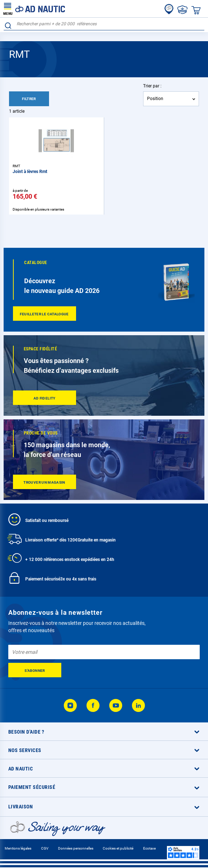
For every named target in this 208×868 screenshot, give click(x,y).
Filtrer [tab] (29, 99)
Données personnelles (76, 848)
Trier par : (152, 86)
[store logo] (34, 9)
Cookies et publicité (118, 848)
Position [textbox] (155, 99)
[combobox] (104, 24)
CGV (45, 848)
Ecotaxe (149, 848)
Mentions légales (18, 848)
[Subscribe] (35, 670)
